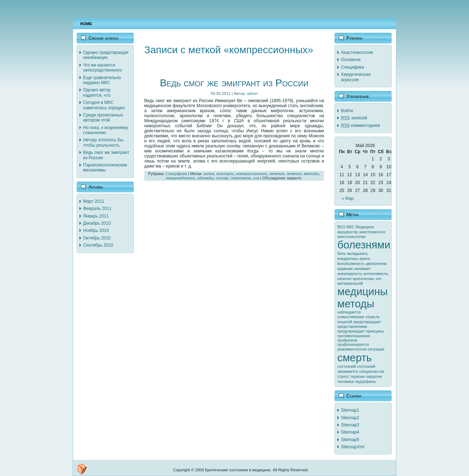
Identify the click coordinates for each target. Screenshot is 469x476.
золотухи (225, 174)
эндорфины (365, 381)
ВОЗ (341, 227)
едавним (345, 269)
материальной (350, 283)
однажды (206, 178)
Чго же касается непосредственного (103, 68)
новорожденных (180, 178)
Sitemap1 (350, 410)
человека (346, 381)
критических (364, 279)
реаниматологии (352, 349)
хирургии (374, 376)
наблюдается (349, 312)
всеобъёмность (351, 264)
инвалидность (350, 274)
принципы (375, 331)
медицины (363, 291)
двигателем (376, 264)
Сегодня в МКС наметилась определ (104, 105)
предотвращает (367, 322)
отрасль (373, 317)
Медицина (365, 227)
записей (354, 118)
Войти (347, 111)
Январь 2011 (96, 216)
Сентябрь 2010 (98, 245)
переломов (241, 178)
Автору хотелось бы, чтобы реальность (104, 142)
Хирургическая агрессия (356, 77)
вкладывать (358, 253)
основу (222, 178)
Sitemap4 (350, 432)
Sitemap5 (350, 440)
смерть (355, 358)
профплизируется (353, 344)
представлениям (352, 326)
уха (256, 178)
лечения (294, 174)
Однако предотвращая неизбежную (106, 55)
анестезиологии (351, 237)
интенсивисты (376, 274)
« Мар (348, 198)
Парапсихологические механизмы (105, 168)
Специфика (176, 174)
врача (365, 258)
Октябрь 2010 (97, 238)
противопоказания (354, 336)
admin (252, 93)
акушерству (348, 232)
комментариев (360, 125)
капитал (344, 279)
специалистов (372, 371)
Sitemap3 (350, 425)
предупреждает (351, 331)
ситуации (376, 349)
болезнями (364, 245)
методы (311, 174)
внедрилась (348, 258)
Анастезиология (357, 52)
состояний (347, 366)
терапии (358, 376)
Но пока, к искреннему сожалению (106, 130)
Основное (351, 60)
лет (379, 279)
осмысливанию (351, 317)
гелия (209, 174)
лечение (277, 174)
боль (342, 253)
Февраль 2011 (97, 209)
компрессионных (252, 174)
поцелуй (345, 322)
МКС (350, 227)
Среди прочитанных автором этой (103, 118)
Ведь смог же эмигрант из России (234, 83)
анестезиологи (372, 232)
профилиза (347, 340)
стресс (343, 376)
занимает (362, 269)
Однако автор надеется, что (97, 92)
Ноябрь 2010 (96, 230)
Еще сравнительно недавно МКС (102, 80)
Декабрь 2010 (97, 223)
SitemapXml (353, 447)
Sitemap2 (350, 418)
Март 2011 (94, 201)
